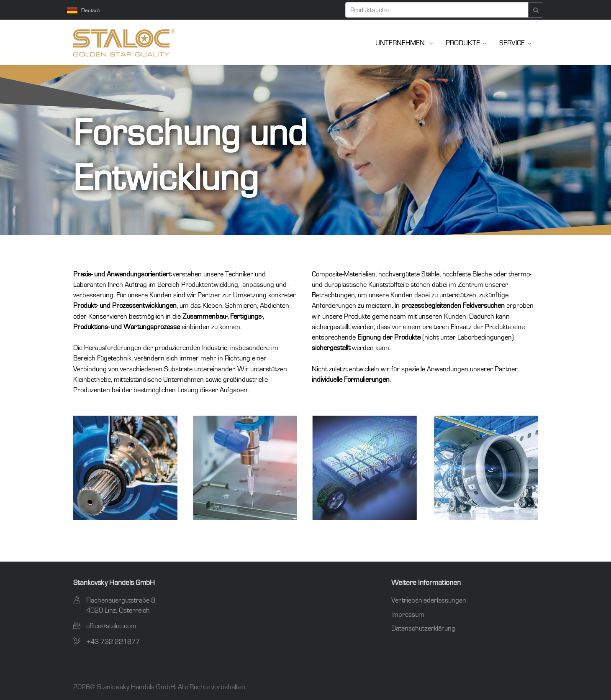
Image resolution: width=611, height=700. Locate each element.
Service (512, 42)
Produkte (463, 42)
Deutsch (84, 10)
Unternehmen (401, 42)
